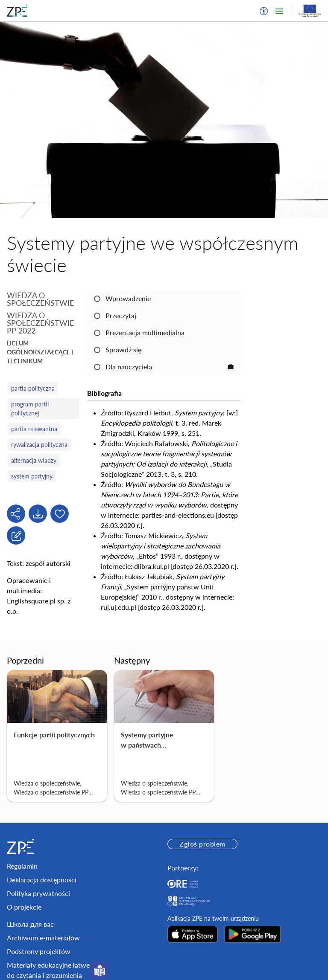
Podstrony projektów (39, 951)
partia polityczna (33, 388)
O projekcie (24, 907)
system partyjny (32, 476)
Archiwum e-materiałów (43, 938)
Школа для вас (30, 924)
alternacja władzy (34, 460)
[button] (264, 11)
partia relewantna (34, 429)
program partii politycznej (30, 409)
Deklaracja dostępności (42, 880)
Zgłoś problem (202, 844)
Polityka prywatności (38, 893)
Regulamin (22, 866)
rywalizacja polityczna (39, 445)
